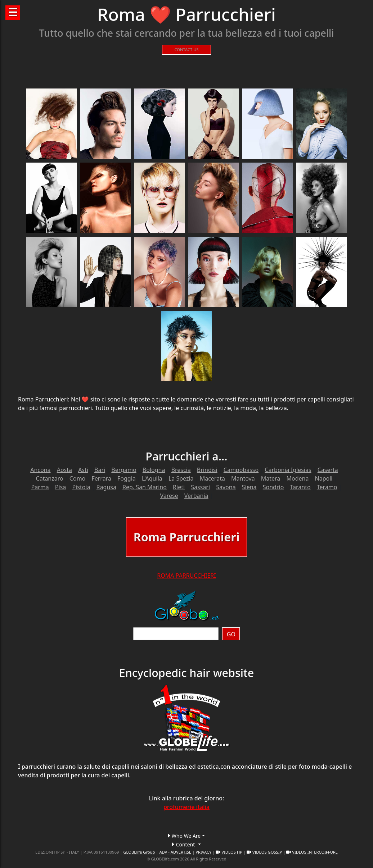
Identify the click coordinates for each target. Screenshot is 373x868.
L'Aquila (152, 478)
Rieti (179, 487)
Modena (298, 478)
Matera (271, 478)
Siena (249, 487)
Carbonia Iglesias (288, 470)
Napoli (324, 478)
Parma (40, 487)
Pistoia (81, 487)
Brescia (181, 470)
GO (231, 634)
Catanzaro (50, 478)
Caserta (328, 470)
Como (77, 478)
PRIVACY (203, 852)
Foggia (127, 478)
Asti (83, 470)
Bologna (154, 470)
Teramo (327, 487)
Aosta (64, 470)
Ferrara (101, 478)
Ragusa (106, 487)
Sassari (200, 487)
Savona (226, 487)
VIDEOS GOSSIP (264, 852)
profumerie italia (186, 807)
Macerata (212, 478)
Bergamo (124, 470)
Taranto (300, 487)
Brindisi (207, 470)
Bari (100, 470)
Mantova (243, 478)
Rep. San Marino (145, 487)
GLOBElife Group (139, 852)
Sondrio (273, 487)
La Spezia (181, 478)
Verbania (196, 496)
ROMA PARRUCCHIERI (186, 576)
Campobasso (241, 470)
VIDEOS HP (229, 852)
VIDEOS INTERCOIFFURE (312, 852)
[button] (186, 836)
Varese (169, 496)
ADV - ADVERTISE (175, 852)
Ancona (40, 470)
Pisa (60, 487)
